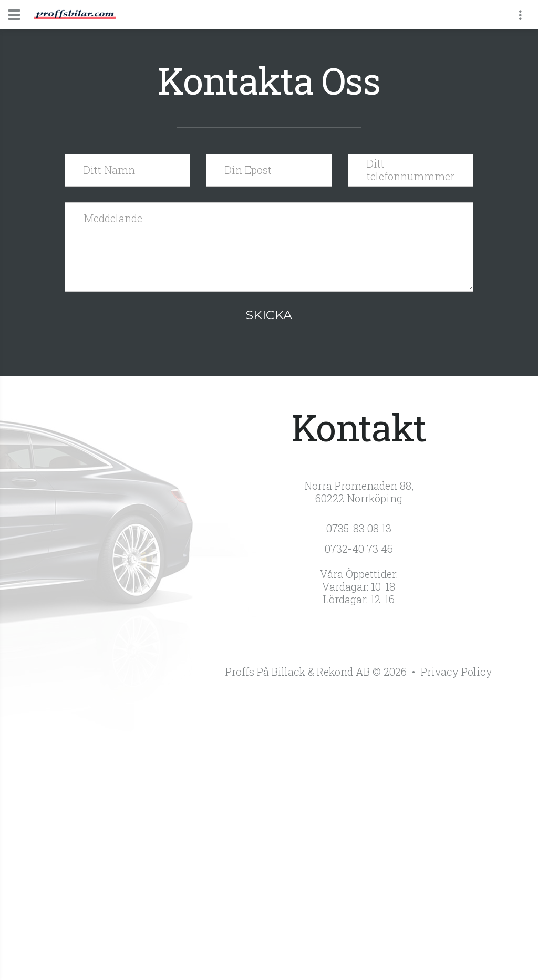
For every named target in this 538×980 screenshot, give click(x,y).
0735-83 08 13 (359, 528)
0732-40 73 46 (359, 549)
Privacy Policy (457, 672)
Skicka (269, 315)
